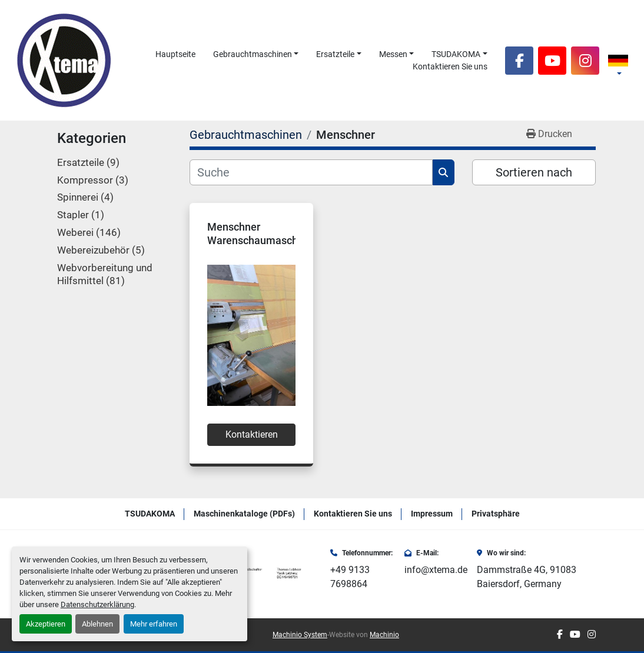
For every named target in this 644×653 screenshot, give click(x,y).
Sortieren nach (534, 172)
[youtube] (552, 61)
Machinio (384, 635)
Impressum (432, 514)
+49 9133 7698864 (350, 577)
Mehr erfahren (154, 624)
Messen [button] (393, 54)
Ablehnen (97, 624)
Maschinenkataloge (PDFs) (244, 514)
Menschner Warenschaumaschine (260, 234)
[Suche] (311, 172)
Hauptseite (175, 54)
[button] (256, 54)
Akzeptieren (46, 624)
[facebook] (519, 61)
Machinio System (300, 635)
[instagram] (585, 61)
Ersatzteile (335, 54)
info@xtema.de (436, 570)
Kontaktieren (252, 434)
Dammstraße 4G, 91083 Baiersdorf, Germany (527, 577)
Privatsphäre (496, 514)
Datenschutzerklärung (97, 604)
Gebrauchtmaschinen (253, 54)
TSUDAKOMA (456, 54)
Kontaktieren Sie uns (450, 66)
